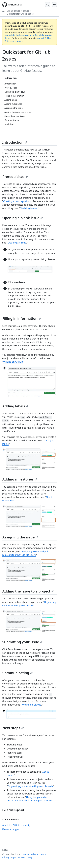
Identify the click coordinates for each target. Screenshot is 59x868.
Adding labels (15, 406)
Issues (26, 11)
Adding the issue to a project (28, 591)
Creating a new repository (17, 201)
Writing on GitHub (13, 362)
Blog (30, 857)
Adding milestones (20, 479)
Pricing (6, 857)
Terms (26, 854)
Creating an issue (17, 243)
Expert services (18, 857)
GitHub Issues (13, 11)
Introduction (15, 142)
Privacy (35, 854)
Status (43, 854)
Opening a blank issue (23, 218)
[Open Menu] (54, 5)
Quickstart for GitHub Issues (20, 14)
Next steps (13, 728)
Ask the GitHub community (16, 825)
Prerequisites (15, 177)
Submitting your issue (22, 642)
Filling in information (22, 318)
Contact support (11, 829)
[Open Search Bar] (48, 5)
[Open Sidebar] (3, 12)
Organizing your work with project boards (30, 786)
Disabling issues (28, 208)
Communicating (17, 673)
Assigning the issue (20, 537)
